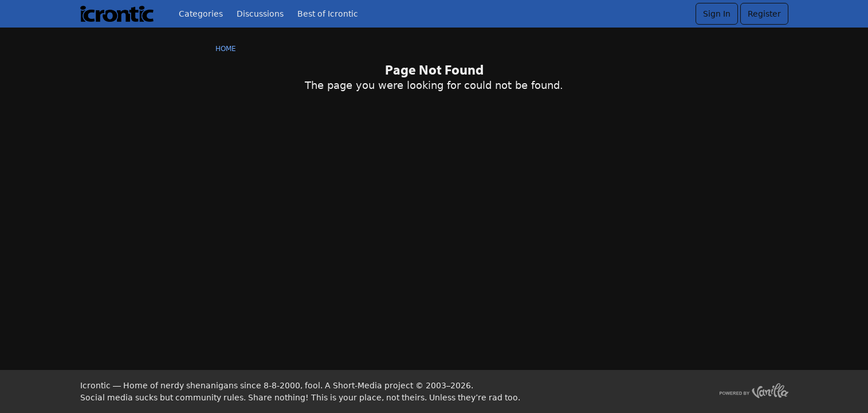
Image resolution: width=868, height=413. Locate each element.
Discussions (260, 14)
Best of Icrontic (328, 14)
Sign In (717, 14)
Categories (201, 14)
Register (764, 14)
